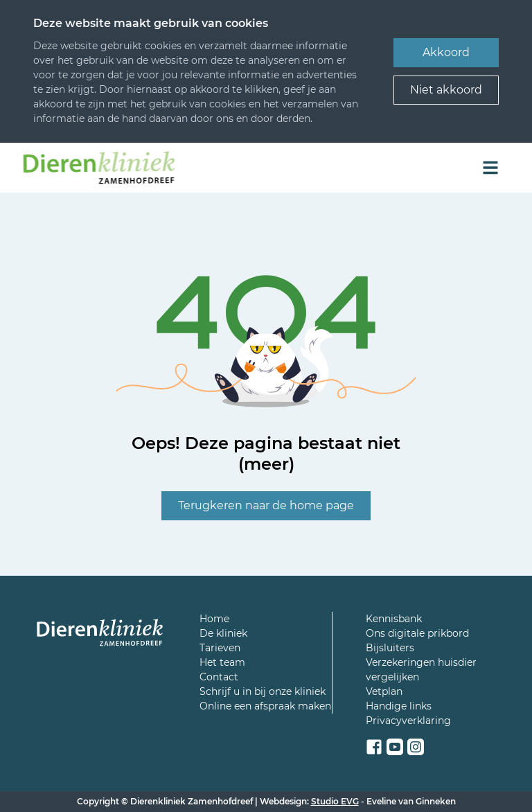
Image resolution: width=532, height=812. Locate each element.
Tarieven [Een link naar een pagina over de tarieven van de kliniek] (220, 648)
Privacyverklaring (408, 721)
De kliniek (223, 633)
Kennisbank (394, 619)
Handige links (399, 706)
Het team (222, 662)
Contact (219, 677)
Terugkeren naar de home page (266, 505)
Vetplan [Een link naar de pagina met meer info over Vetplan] (384, 691)
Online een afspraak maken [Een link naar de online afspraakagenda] (265, 706)
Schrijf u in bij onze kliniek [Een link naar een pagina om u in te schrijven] (263, 691)
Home (214, 619)
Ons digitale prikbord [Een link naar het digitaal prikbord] (417, 633)
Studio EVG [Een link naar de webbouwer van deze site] (335, 801)
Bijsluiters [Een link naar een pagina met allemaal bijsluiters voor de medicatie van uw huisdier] (390, 648)
